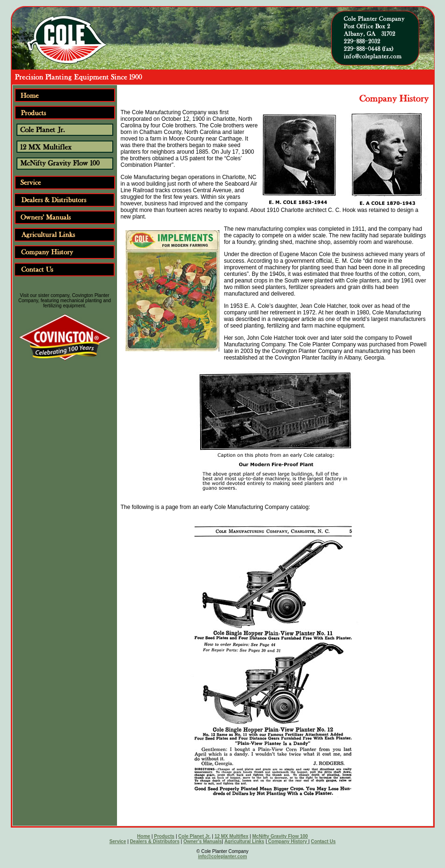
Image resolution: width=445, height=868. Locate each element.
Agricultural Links (244, 841)
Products (164, 836)
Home (144, 836)
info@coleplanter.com (222, 856)
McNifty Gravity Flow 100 (280, 836)
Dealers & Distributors (155, 841)
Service (118, 841)
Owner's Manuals (203, 841)
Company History (288, 841)
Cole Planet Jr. (194, 836)
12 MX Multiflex (231, 836)
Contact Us (324, 841)
